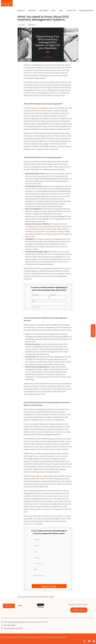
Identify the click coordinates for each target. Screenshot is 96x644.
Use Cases (43, 10)
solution (27, 524)
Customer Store (6, 637)
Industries (32, 10)
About (53, 10)
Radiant (51, 597)
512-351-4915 (10, 625)
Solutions (21, 10)
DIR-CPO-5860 (35, 637)
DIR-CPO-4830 (24, 637)
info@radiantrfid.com (13, 628)
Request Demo (79, 610)
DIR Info (15, 637)
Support (64, 637)
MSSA (49, 637)
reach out (46, 519)
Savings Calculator (86, 10)
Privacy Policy (56, 637)
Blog (61, 10)
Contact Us (71, 10)
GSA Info (43, 637)
